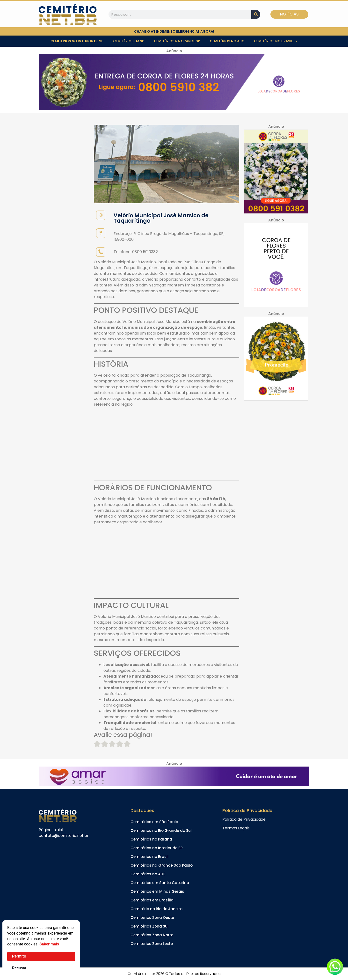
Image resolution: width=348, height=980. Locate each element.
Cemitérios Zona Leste (152, 944)
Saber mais (49, 944)
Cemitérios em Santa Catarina (160, 883)
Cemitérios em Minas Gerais (157, 891)
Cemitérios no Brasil (276, 41)
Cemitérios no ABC (227, 41)
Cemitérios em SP (129, 41)
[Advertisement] (167, 445)
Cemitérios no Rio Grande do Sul (161, 830)
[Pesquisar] (256, 14)
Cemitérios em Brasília (152, 900)
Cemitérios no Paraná (151, 839)
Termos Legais (236, 828)
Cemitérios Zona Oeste (152, 918)
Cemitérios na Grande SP (177, 41)
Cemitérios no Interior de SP (77, 41)
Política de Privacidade (244, 819)
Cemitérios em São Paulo (154, 822)
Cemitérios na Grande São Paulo (162, 865)
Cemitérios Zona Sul (149, 926)
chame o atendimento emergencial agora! (174, 31)
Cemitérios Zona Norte (152, 935)
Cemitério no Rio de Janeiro (156, 909)
